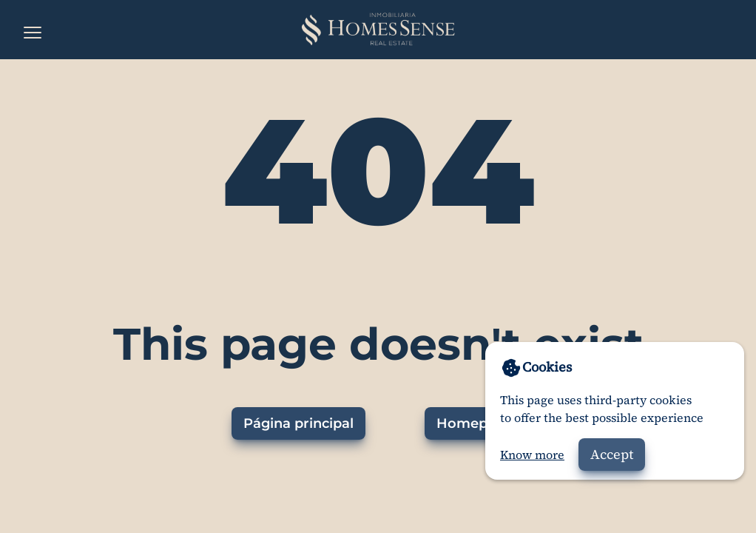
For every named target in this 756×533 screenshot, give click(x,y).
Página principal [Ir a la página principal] (298, 423)
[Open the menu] (33, 33)
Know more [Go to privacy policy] (532, 455)
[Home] (378, 30)
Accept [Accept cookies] (612, 454)
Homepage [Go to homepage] (475, 423)
